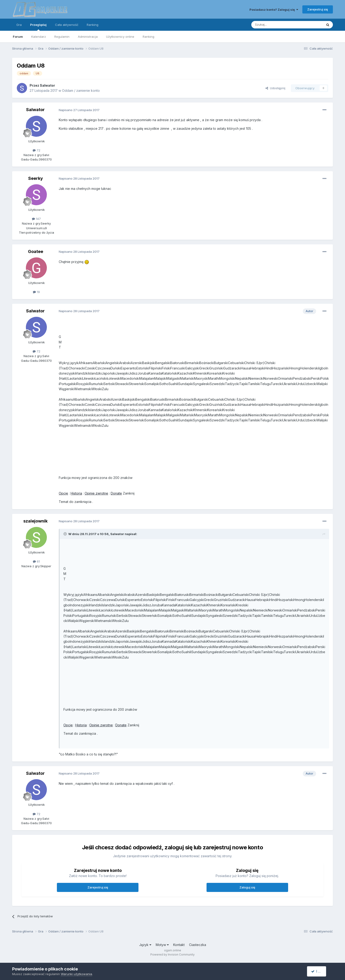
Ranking (148, 37)
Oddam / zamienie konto (81, 90)
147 (36, 219)
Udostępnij (275, 88)
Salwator (47, 85)
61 (36, 561)
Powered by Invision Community (172, 954)
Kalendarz (39, 37)
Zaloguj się (247, 887)
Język (145, 945)
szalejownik (35, 521)
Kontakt (179, 945)
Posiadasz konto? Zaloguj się (274, 10)
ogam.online (173, 950)
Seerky (36, 178)
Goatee (36, 251)
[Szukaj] (275, 25)
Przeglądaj (38, 27)
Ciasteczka (198, 945)
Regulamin (62, 37)
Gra (19, 25)
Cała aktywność (67, 25)
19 (36, 292)
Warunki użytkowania (76, 974)
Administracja (88, 37)
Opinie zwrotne (96, 493)
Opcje (63, 493)
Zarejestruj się (318, 9)
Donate (116, 493)
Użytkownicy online (120, 37)
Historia (76, 493)
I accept (319, 971)
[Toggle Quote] (66, 534)
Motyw (162, 945)
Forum (18, 37)
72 (36, 150)
